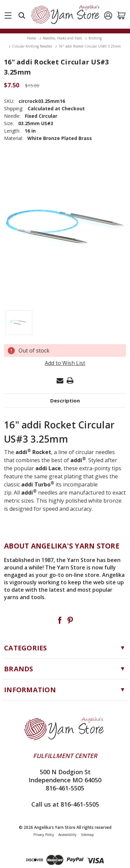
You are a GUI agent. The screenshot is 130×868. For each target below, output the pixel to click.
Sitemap (87, 835)
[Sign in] (108, 16)
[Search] (22, 16)
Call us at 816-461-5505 (65, 804)
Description (65, 400)
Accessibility (67, 835)
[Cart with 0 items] (122, 16)
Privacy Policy (44, 835)
